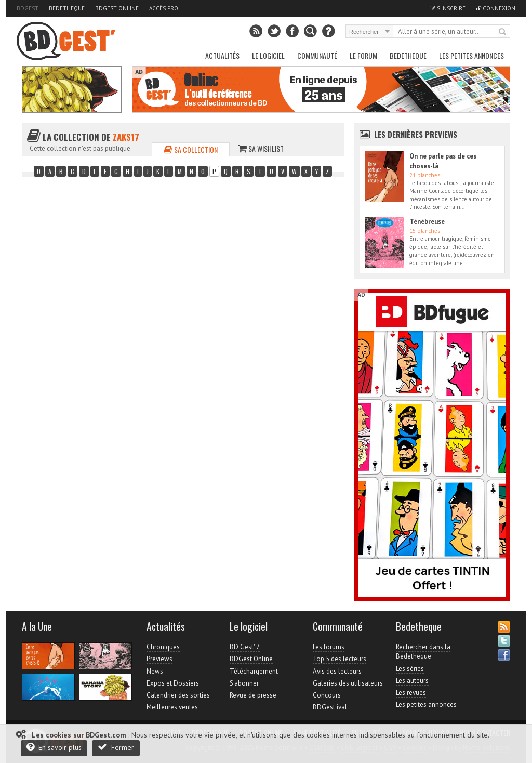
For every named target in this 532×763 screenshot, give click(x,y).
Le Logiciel (268, 55)
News (155, 671)
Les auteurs (412, 681)
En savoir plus (54, 747)
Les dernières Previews (416, 134)
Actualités (222, 55)
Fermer (116, 747)
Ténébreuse (427, 222)
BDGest (28, 8)
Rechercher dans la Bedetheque (423, 652)
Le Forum (363, 55)
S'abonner (244, 683)
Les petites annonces (471, 55)
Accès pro (164, 8)
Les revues (411, 693)
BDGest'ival (330, 707)
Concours (327, 695)
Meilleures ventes (172, 707)
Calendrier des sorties (178, 695)
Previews (159, 659)
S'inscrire (448, 8)
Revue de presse (253, 695)
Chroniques (163, 647)
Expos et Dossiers (173, 683)
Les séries (410, 669)
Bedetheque (67, 8)
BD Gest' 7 (245, 647)
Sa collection (191, 149)
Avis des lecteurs (337, 671)
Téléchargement (254, 671)
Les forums (329, 647)
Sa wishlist (261, 148)
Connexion (496, 8)
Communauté (317, 55)
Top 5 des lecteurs (340, 659)
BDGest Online (117, 8)
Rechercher (503, 32)
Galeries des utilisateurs (348, 683)
